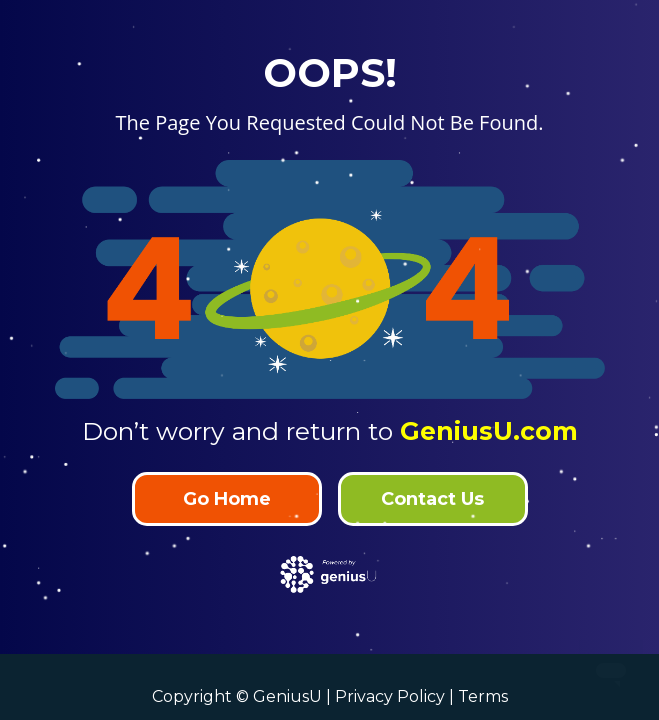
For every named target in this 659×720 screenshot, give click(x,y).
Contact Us (432, 499)
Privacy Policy (390, 696)
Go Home (227, 499)
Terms (483, 696)
